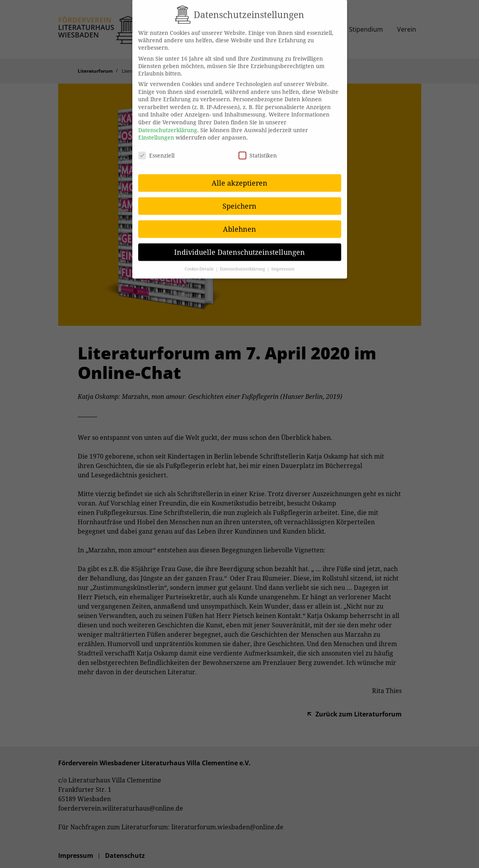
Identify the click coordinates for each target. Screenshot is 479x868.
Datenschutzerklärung (168, 122)
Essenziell (156, 147)
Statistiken (258, 147)
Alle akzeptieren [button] (239, 175)
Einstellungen (156, 130)
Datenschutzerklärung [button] (243, 261)
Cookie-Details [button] (200, 261)
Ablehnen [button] (239, 221)
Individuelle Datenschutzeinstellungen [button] (239, 244)
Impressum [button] (283, 261)
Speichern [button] (239, 198)
